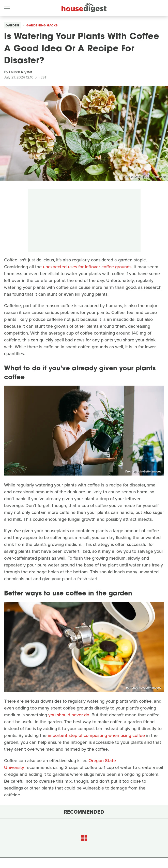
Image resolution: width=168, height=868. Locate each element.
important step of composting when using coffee (96, 735)
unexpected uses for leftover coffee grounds (87, 267)
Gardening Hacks (42, 25)
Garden (12, 25)
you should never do (69, 715)
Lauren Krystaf (21, 72)
